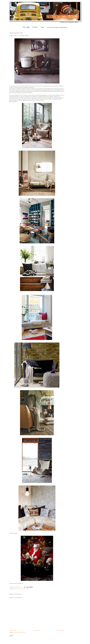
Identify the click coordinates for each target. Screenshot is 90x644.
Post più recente (13, 630)
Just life (15, 589)
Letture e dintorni (20, 589)
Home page (37, 630)
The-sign (25, 589)
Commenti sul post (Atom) (19, 632)
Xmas (28, 589)
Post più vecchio (61, 630)
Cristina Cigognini (18, 587)
